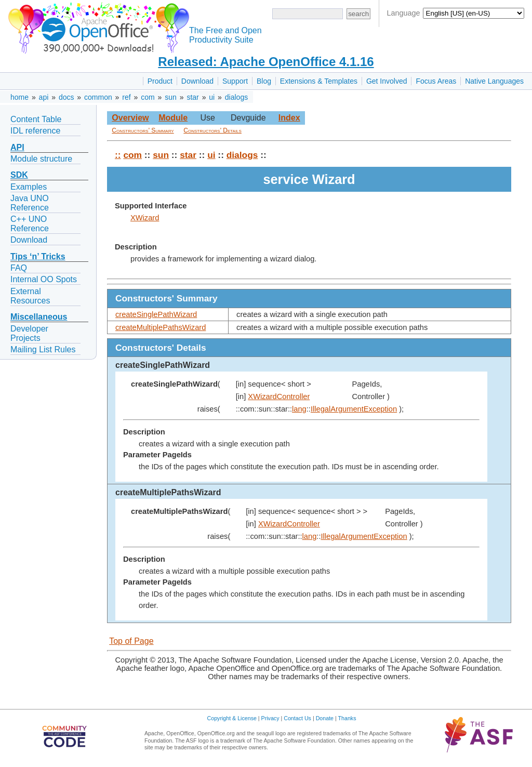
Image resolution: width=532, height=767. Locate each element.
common (98, 97)
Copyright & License (232, 718)
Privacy (270, 718)
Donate (325, 718)
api (44, 97)
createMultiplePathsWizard (161, 327)
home (19, 97)
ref (126, 97)
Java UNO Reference (30, 203)
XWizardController (279, 396)
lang (299, 409)
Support (235, 81)
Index (289, 118)
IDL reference (35, 131)
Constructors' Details (212, 130)
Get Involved (387, 81)
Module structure (41, 159)
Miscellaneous (39, 317)
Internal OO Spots (44, 279)
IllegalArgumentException (354, 409)
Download (197, 81)
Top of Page (131, 641)
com (148, 97)
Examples (29, 187)
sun (171, 97)
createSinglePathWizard (156, 314)
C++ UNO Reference (30, 224)
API (17, 147)
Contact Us (297, 718)
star (192, 97)
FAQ (19, 268)
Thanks (347, 718)
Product (160, 81)
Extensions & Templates (319, 81)
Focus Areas (436, 81)
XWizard (145, 218)
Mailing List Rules (43, 349)
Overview (130, 118)
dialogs (236, 97)
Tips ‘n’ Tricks (38, 256)
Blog (264, 81)
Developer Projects (29, 333)
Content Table (36, 119)
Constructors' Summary (143, 130)
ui (212, 97)
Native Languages (494, 81)
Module (173, 118)
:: (118, 155)
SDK (19, 175)
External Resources (30, 296)
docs (66, 97)
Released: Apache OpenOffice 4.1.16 (266, 62)
